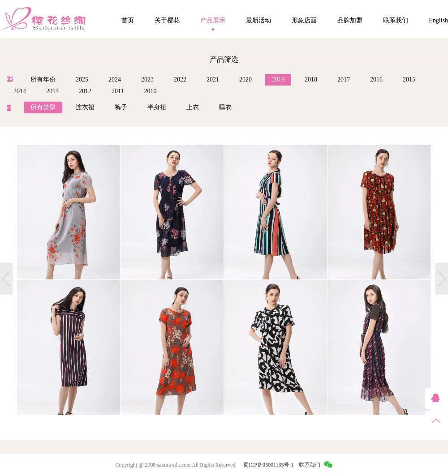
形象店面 (304, 20)
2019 (278, 79)
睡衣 (225, 107)
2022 (180, 79)
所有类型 (43, 107)
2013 (52, 91)
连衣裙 (85, 107)
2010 (150, 91)
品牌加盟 (350, 20)
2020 (246, 79)
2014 (20, 91)
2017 (344, 79)
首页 (128, 20)
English (438, 20)
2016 (376, 79)
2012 (85, 91)
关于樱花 (167, 20)
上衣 (193, 107)
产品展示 (213, 20)
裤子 (121, 107)
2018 (311, 79)
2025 (82, 79)
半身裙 (157, 107)
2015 (409, 79)
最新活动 (258, 20)
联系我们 (396, 20)
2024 (115, 79)
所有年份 (43, 79)
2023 (147, 79)
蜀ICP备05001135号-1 (268, 465)
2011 (118, 91)
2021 (213, 79)
